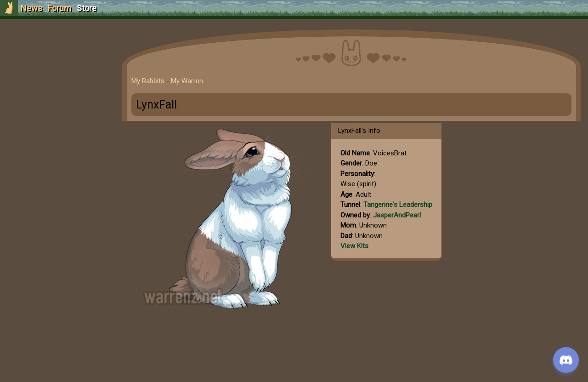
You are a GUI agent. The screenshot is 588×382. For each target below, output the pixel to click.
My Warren (187, 81)
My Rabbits (148, 81)
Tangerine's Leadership (398, 205)
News (31, 8)
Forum (59, 8)
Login (56, 76)
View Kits (354, 246)
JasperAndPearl (397, 215)
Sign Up (56, 59)
